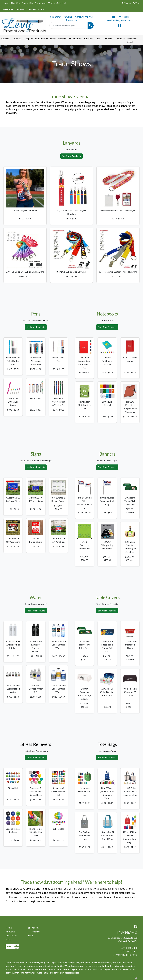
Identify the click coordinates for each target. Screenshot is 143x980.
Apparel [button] (5, 38)
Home (6, 3)
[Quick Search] (69, 25)
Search (9, 939)
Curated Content (36, 9)
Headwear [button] (63, 38)
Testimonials (54, 3)
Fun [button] (52, 38)
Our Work (21, 9)
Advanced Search (132, 40)
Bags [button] (28, 38)
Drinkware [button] (40, 38)
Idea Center (8, 9)
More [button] (119, 38)
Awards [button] (17, 38)
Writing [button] (108, 38)
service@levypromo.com (119, 20)
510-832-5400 (119, 17)
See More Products (71, 156)
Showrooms (41, 3)
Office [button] (87, 38)
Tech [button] (98, 38)
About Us (15, 3)
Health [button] (76, 38)
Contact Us (27, 3)
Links (65, 3)
